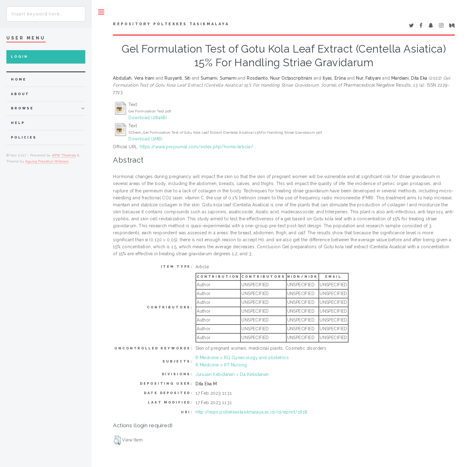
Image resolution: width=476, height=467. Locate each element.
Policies (24, 137)
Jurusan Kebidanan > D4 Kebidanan (232, 374)
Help (18, 123)
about (20, 94)
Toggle (101, 12)
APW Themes (64, 155)
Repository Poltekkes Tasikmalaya (171, 24)
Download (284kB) (148, 118)
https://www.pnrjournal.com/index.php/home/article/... (198, 147)
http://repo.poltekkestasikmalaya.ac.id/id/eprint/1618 (251, 412)
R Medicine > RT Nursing (221, 365)
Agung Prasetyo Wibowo (47, 161)
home (19, 79)
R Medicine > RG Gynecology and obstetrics (242, 358)
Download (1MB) (145, 139)
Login (20, 57)
